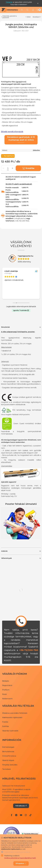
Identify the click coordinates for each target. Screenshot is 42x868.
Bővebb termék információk (12, 132)
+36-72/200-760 (29, 650)
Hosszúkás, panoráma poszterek (10, 17)
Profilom (6, 690)
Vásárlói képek (8, 760)
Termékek (6, 769)
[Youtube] (21, 815)
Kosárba (28, 168)
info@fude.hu (20, 218)
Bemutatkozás (8, 752)
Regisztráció (7, 685)
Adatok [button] (4, 551)
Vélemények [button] (6, 558)
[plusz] (12, 168)
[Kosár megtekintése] (39, 10)
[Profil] (33, 10)
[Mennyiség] (8, 168)
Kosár (5, 694)
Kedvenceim (7, 699)
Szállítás (6, 726)
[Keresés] (27, 10)
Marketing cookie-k (20, 857)
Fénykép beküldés (10, 765)
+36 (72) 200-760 (22, 221)
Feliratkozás (21, 806)
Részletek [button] (5, 327)
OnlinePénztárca (9, 756)
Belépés (6, 681)
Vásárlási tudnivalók (10, 731)
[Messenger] (16, 815)
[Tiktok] (30, 815)
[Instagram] (26, 815)
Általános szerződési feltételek (15, 713)
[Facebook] (12, 815)
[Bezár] (38, 3)
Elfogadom (21, 863)
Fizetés (5, 722)
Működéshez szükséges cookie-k (17, 852)
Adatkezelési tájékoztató (12, 718)
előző (28, 17)
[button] (22, 10)
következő (37, 17)
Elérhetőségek (8, 747)
